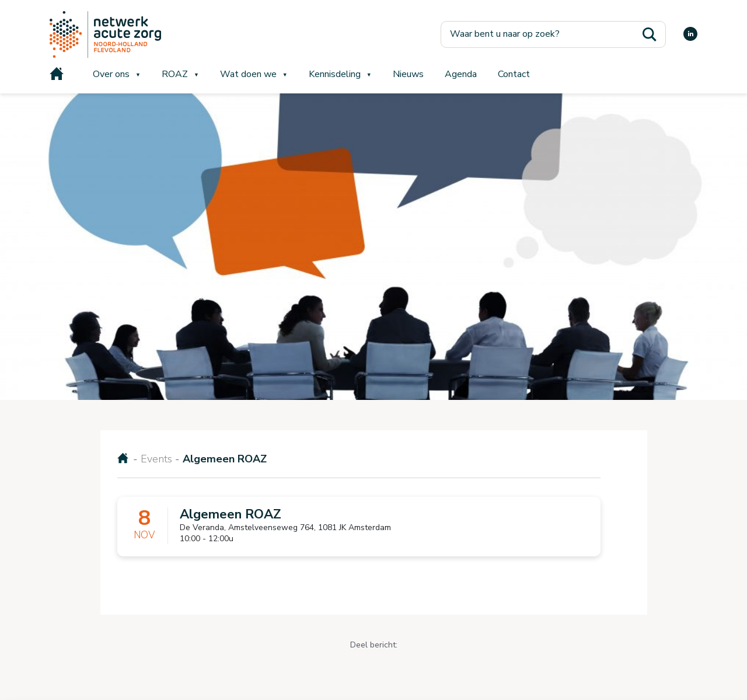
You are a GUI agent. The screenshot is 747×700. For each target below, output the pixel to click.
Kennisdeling (335, 74)
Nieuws (408, 74)
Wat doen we (248, 74)
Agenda (461, 74)
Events (156, 459)
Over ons (111, 74)
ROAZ (175, 74)
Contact (514, 74)
